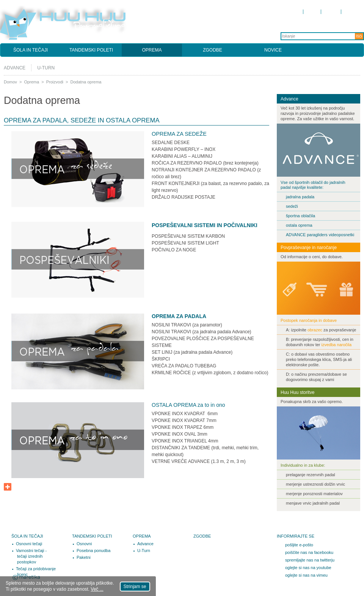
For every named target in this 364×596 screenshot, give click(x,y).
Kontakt (331, 12)
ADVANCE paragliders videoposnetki (321, 235)
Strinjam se (135, 587)
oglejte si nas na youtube (308, 568)
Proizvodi (55, 82)
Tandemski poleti (91, 50)
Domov (293, 12)
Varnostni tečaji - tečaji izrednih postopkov (31, 556)
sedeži (292, 206)
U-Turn (46, 68)
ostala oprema (299, 225)
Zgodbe (213, 50)
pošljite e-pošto (299, 545)
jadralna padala (300, 197)
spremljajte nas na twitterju (310, 560)
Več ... (97, 589)
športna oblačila (300, 216)
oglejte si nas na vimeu (306, 575)
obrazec (315, 330)
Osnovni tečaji (29, 544)
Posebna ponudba (93, 551)
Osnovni (84, 544)
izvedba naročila (336, 345)
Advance (15, 68)
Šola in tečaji (31, 50)
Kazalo (351, 12)
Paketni (84, 557)
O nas (312, 12)
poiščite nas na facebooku (309, 552)
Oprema (152, 50)
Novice (273, 50)
